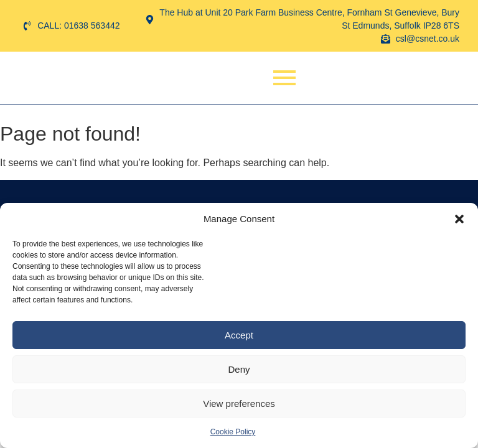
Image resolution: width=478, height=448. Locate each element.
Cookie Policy (233, 432)
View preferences (239, 404)
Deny (239, 369)
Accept (239, 335)
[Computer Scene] (58, 77)
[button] (459, 219)
